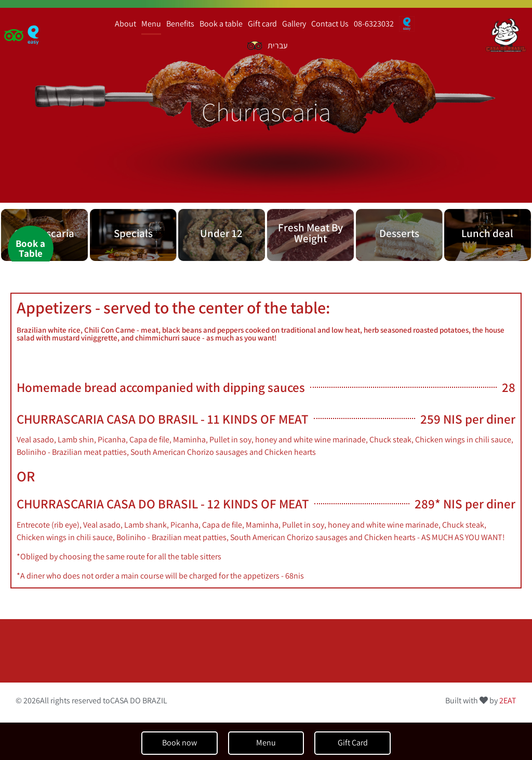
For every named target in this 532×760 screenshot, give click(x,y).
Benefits (180, 24)
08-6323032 (374, 24)
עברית (278, 45)
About (125, 24)
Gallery (294, 24)
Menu (151, 24)
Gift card (262, 24)
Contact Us (330, 24)
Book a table (221, 24)
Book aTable (30, 248)
